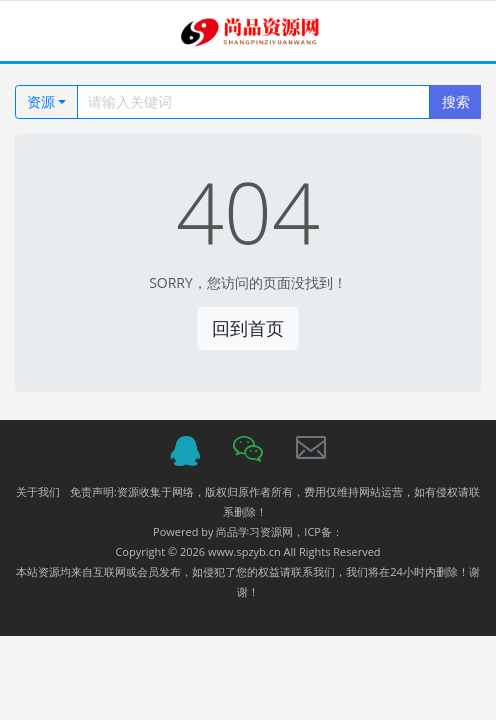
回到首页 (248, 328)
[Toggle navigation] (40, 31)
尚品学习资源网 (254, 531)
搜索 (456, 101)
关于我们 (38, 491)
